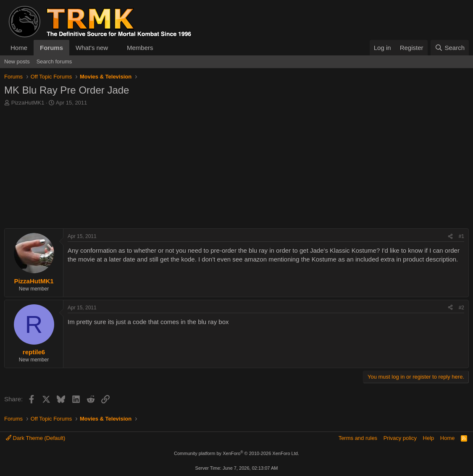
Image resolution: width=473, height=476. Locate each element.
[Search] (450, 48)
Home (19, 48)
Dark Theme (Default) (35, 438)
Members (140, 48)
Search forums (54, 61)
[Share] (450, 237)
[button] (115, 48)
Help (429, 438)
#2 (461, 308)
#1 (461, 236)
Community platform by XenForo (236, 453)
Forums (51, 48)
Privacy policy (400, 438)
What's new (92, 48)
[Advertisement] (236, 170)
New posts (17, 61)
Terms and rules (358, 438)
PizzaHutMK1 (28, 103)
